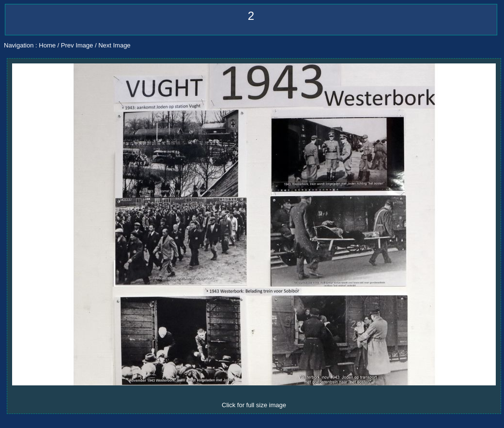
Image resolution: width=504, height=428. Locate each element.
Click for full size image (254, 405)
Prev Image (77, 45)
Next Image (114, 45)
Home (47, 45)
